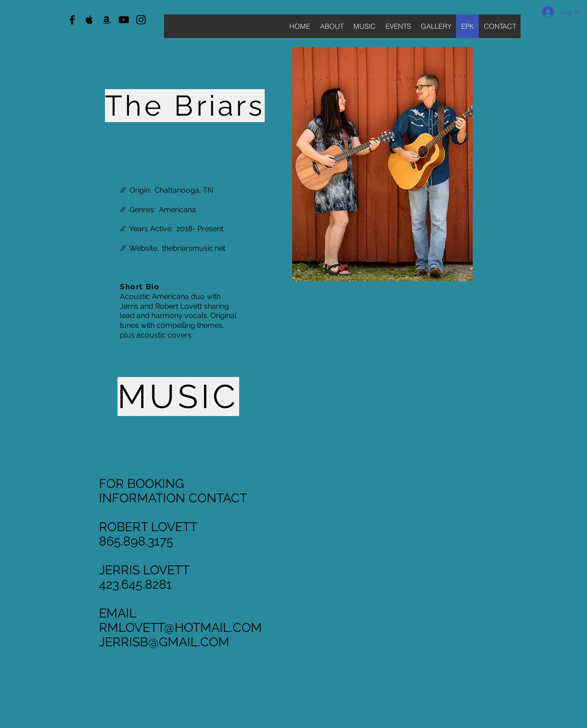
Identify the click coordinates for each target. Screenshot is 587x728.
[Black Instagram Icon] (141, 20)
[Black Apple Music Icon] (89, 20)
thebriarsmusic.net (194, 248)
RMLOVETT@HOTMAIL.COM (180, 627)
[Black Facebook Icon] (72, 20)
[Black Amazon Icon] (107, 20)
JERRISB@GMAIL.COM (164, 642)
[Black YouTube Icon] (124, 20)
